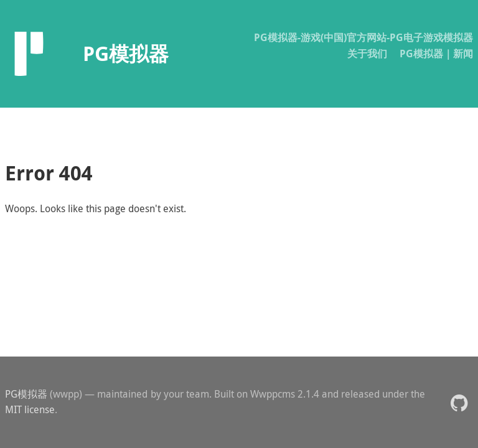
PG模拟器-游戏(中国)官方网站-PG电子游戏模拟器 (363, 37)
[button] (459, 402)
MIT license (30, 409)
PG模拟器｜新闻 (436, 54)
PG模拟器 (26, 394)
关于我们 (367, 54)
